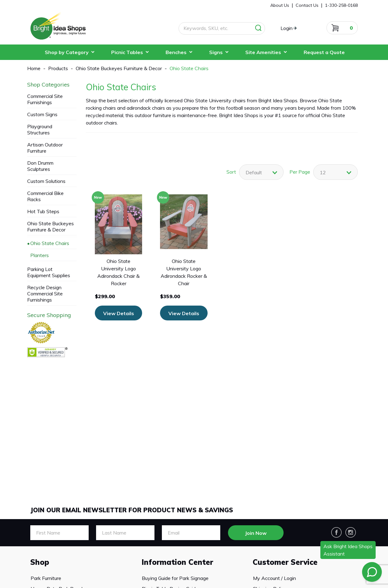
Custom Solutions (46, 181)
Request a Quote (324, 52)
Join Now (256, 533)
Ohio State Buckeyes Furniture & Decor (51, 226)
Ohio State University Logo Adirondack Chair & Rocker (118, 272)
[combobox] (335, 172)
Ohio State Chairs (50, 243)
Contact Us (307, 5)
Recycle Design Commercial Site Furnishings (45, 294)
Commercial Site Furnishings (45, 99)
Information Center (177, 562)
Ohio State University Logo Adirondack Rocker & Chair (184, 272)
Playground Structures (40, 129)
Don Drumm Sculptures (40, 166)
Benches (176, 52)
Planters (40, 255)
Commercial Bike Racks (45, 196)
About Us (280, 5)
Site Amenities (263, 52)
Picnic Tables (127, 52)
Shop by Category (67, 52)
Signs (216, 52)
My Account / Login (274, 578)
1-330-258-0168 (341, 5)
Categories (48, 85)
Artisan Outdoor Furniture (45, 148)
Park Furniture (46, 578)
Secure (49, 315)
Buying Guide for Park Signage (175, 578)
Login (287, 28)
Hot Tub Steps (43, 211)
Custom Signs (42, 114)
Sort (231, 172)
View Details (119, 313)
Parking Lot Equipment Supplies (49, 272)
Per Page (300, 172)
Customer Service (285, 562)
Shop (40, 562)
